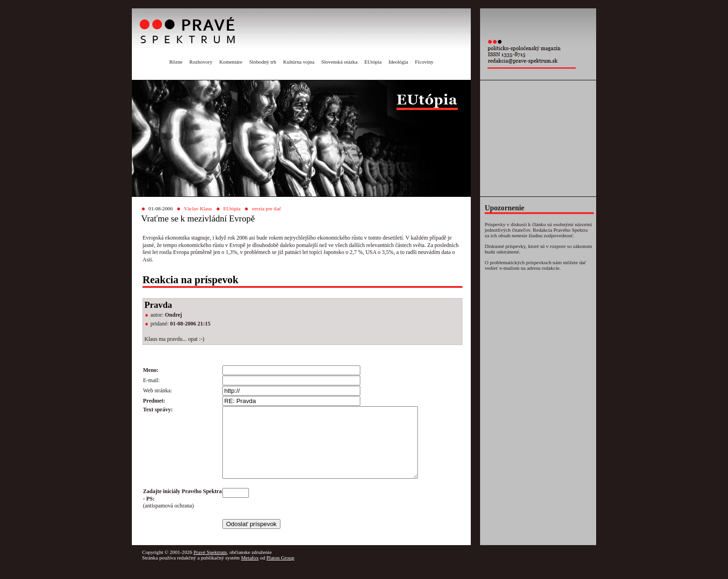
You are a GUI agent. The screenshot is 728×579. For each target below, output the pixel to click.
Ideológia (398, 62)
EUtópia (373, 62)
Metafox (250, 572)
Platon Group (280, 572)
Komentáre (231, 62)
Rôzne (176, 62)
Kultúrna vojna (299, 62)
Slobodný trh (263, 62)
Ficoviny (424, 62)
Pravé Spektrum (210, 566)
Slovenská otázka (339, 62)
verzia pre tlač (266, 208)
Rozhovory (201, 62)
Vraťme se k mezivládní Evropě (198, 218)
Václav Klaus (198, 208)
